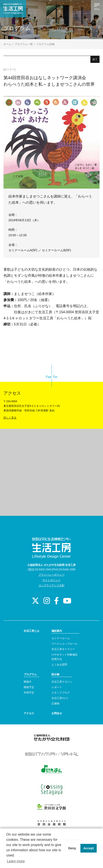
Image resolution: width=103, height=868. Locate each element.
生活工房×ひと (60, 698)
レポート (57, 687)
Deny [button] (72, 848)
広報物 (55, 704)
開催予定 (29, 687)
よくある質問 (59, 665)
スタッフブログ (61, 693)
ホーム (7, 44)
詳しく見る (10, 418)
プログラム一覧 (24, 44)
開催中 (28, 682)
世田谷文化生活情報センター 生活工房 (13, 9)
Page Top (51, 377)
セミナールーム (61, 638)
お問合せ (57, 713)
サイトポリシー (51, 580)
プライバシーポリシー (51, 575)
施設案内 (57, 631)
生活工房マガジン (62, 682)
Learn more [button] (16, 861)
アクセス (29, 713)
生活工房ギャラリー (63, 649)
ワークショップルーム (65, 644)
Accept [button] (89, 848)
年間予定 (29, 693)
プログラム (30, 674)
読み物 (55, 674)
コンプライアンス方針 (51, 585)
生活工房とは (32, 631)
